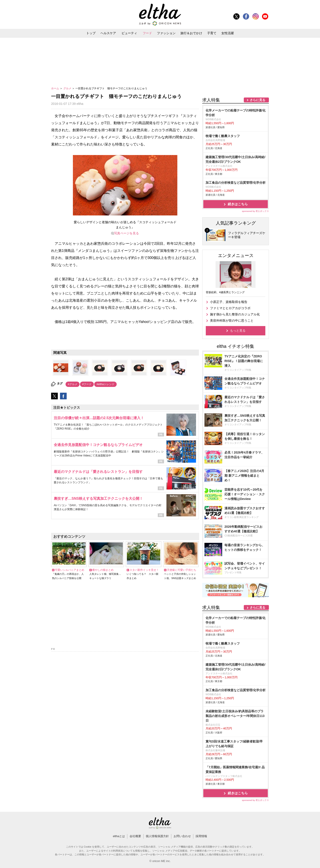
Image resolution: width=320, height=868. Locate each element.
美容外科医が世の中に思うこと (232, 321)
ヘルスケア (108, 33)
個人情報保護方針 (157, 836)
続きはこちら (238, 204)
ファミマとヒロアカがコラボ (230, 308)
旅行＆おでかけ (191, 33)
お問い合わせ (182, 836)
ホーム (55, 88)
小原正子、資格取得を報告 (229, 302)
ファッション (166, 33)
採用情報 (201, 836)
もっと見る (238, 330)
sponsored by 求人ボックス (255, 211)
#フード (87, 384)
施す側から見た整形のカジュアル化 (235, 314)
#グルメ (73, 384)
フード (147, 33)
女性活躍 (228, 33)
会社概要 (135, 836)
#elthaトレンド (105, 384)
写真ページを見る (126, 233)
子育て (212, 33)
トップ (91, 33)
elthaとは (119, 836)
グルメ (68, 88)
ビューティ (129, 33)
